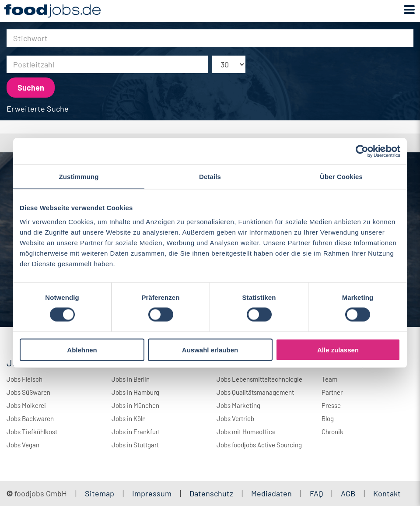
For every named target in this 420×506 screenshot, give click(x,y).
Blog (328, 418)
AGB (349, 493)
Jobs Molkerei (26, 405)
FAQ (316, 493)
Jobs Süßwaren (28, 392)
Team (329, 379)
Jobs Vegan (23, 445)
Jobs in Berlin (131, 379)
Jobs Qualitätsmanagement (255, 392)
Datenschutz (212, 493)
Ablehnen (82, 350)
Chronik (332, 432)
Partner (332, 392)
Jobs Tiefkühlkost (32, 432)
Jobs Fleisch (24, 379)
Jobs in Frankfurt (136, 432)
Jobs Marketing (238, 405)
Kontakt (387, 493)
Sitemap (100, 493)
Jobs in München (135, 405)
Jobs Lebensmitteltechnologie (259, 379)
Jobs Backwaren (30, 418)
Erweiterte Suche (38, 109)
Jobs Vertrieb (235, 418)
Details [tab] (210, 177)
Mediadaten (271, 493)
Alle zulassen (338, 350)
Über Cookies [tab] (341, 177)
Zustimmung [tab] (79, 177)
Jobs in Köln (129, 418)
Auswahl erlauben (210, 350)
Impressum (152, 493)
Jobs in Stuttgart (135, 445)
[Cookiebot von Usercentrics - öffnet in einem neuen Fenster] (362, 151)
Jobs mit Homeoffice (246, 432)
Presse (331, 405)
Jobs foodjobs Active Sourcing (259, 445)
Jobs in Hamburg (135, 392)
